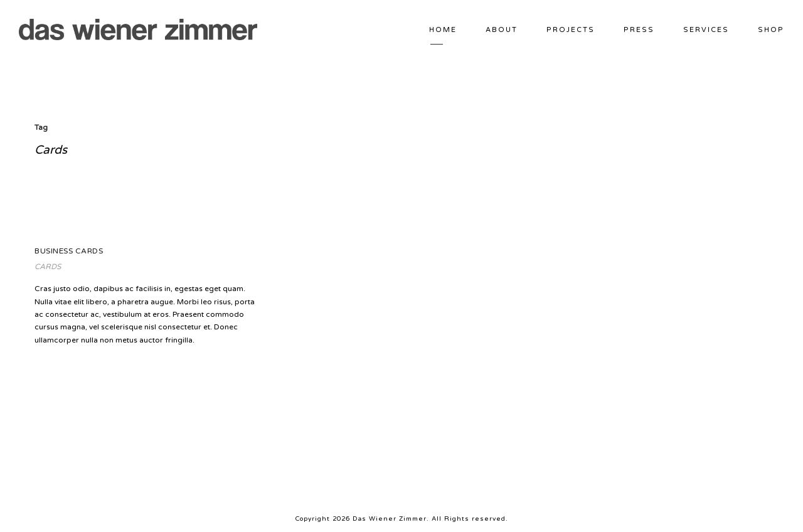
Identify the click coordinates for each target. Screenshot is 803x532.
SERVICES (706, 30)
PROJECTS (571, 30)
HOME (443, 30)
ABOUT (502, 30)
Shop (771, 30)
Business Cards (69, 251)
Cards (48, 267)
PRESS (639, 30)
